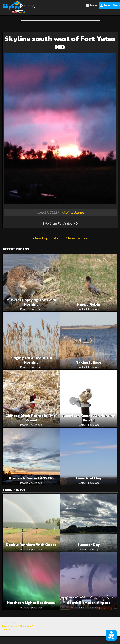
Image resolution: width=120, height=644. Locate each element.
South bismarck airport (89, 603)
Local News (8, 629)
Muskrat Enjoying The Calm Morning (31, 302)
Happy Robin (89, 304)
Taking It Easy (89, 362)
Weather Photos (73, 213)
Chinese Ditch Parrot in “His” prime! (31, 418)
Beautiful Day (89, 478)
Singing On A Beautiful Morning (31, 360)
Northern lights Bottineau (31, 603)
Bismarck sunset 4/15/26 (31, 478)
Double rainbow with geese (31, 545)
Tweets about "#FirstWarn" (17, 626)
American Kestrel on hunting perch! (89, 418)
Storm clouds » (77, 238)
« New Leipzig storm (47, 238)
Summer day (89, 545)
